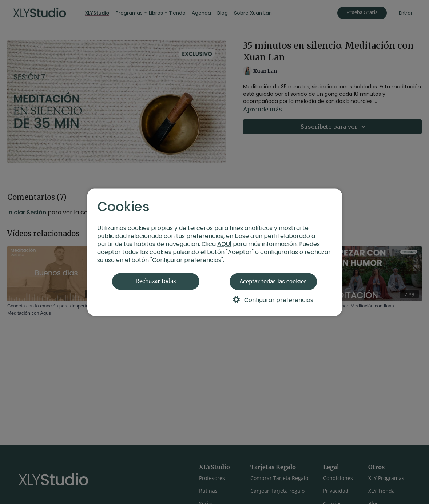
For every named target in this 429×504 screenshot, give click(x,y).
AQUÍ (224, 244)
